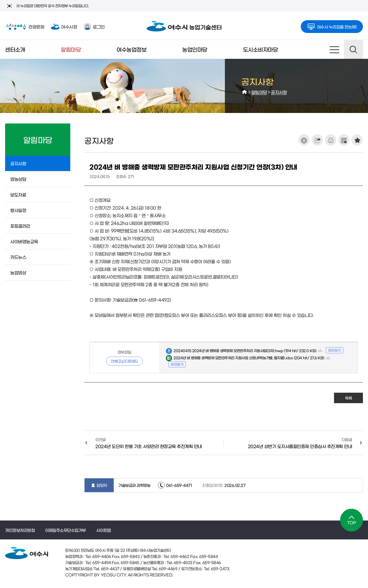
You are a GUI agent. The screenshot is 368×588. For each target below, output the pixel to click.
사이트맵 (335, 49)
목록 (348, 398)
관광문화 (25, 27)
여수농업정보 (131, 49)
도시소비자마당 (261, 49)
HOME (245, 92)
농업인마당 (195, 49)
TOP (352, 520)
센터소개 (15, 49)
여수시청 (64, 26)
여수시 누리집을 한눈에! (332, 25)
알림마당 (71, 49)
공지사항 (279, 92)
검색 (353, 49)
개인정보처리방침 (20, 530)
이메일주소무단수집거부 (65, 530)
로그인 (94, 26)
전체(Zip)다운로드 (124, 361)
